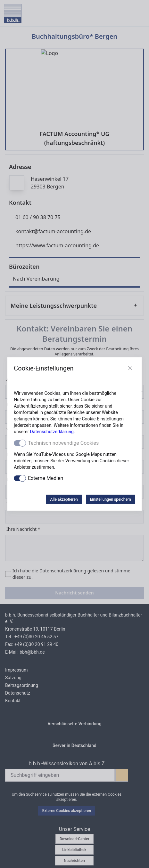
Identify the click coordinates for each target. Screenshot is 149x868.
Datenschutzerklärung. (53, 432)
